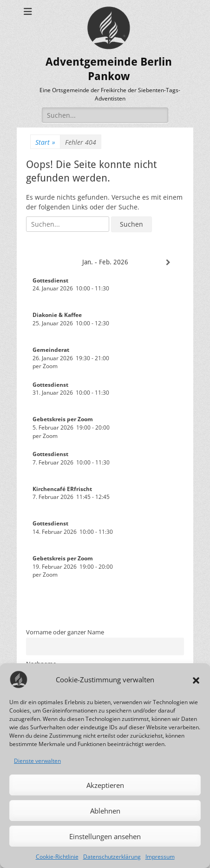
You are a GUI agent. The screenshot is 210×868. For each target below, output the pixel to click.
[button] (196, 680)
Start (45, 142)
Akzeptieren (105, 785)
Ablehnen (105, 811)
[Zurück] (42, 262)
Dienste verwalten (37, 761)
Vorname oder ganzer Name (65, 632)
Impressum (160, 857)
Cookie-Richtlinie (57, 857)
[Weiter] (168, 262)
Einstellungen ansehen (105, 836)
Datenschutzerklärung (112, 857)
